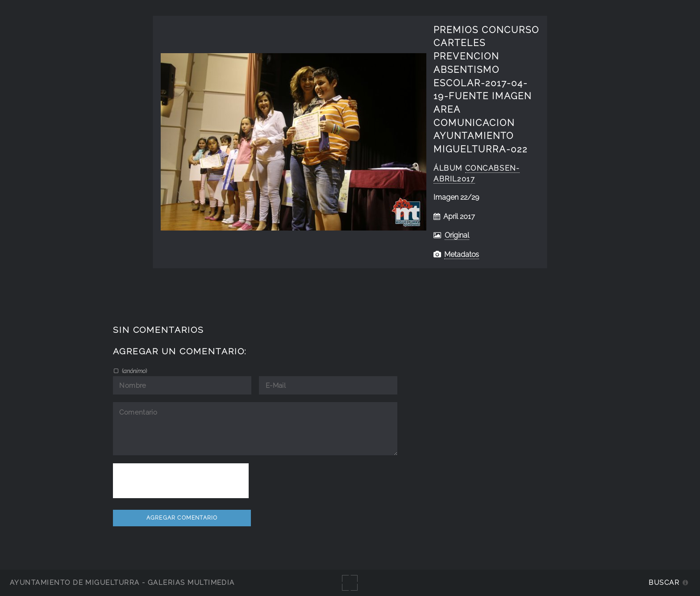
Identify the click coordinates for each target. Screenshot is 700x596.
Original (457, 235)
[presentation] (181, 481)
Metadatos (462, 254)
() (134, 371)
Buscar (664, 582)
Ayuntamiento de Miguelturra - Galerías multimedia (122, 582)
